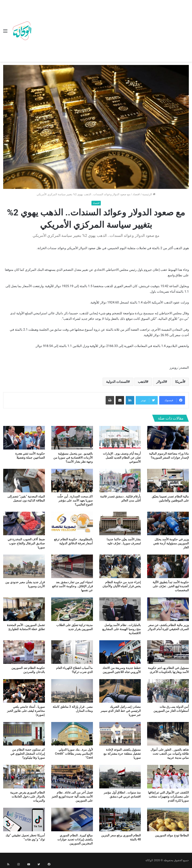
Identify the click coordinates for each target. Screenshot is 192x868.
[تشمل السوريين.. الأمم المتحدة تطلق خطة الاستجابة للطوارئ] (24, 609)
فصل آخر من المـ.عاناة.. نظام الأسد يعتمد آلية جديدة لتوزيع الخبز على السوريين (72, 796)
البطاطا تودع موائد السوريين (172, 835)
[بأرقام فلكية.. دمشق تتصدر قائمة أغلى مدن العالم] (120, 481)
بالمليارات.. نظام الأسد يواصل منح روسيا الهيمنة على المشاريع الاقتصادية (122, 629)
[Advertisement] (111, 32)
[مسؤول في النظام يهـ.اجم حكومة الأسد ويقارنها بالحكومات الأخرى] (168, 652)
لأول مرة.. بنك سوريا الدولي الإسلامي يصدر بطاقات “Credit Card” (74, 754)
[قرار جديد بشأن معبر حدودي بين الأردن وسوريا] (24, 566)
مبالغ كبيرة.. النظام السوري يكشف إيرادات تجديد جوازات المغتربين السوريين (75, 839)
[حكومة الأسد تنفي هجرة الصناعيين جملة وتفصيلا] (24, 438)
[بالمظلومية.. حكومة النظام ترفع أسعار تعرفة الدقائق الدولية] (72, 523)
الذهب (142, 382)
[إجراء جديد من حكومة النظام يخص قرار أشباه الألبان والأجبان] (120, 566)
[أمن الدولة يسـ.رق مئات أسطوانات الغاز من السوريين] (168, 691)
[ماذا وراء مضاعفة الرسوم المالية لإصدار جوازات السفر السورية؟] (168, 438)
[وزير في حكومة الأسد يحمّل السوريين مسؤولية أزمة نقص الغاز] (168, 523)
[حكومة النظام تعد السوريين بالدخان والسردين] (24, 652)
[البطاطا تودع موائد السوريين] (168, 820)
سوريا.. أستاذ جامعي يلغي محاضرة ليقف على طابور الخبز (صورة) (26, 711)
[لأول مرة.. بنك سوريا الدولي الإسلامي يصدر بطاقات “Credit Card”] (72, 734)
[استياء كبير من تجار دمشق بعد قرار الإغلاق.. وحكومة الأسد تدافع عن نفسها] (72, 566)
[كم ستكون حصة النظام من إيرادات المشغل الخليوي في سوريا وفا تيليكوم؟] (24, 734)
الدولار (161, 382)
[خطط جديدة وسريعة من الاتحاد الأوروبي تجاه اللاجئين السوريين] (120, 652)
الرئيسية (149, 194)
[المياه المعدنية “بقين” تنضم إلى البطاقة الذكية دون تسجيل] (24, 481)
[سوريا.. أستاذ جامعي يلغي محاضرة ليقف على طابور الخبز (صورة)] (24, 691)
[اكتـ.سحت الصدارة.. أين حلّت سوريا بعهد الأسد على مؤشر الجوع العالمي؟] (72, 481)
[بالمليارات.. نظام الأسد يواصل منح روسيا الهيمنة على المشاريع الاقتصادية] (120, 609)
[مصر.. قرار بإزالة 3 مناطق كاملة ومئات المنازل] (72, 691)
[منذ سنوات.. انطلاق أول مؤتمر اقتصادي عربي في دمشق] (120, 777)
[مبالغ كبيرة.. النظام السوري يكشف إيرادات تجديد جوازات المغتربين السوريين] (72, 820)
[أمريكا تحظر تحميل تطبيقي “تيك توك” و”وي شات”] (24, 820)
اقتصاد (136, 194)
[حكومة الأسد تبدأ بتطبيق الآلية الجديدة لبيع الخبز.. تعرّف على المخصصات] (168, 566)
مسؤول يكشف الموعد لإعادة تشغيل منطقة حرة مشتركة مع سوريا (122, 754)
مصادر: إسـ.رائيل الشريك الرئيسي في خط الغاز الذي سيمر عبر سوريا (121, 711)
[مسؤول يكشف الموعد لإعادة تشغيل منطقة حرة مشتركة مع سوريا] (120, 734)
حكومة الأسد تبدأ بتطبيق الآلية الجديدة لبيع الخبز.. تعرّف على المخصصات (171, 586)
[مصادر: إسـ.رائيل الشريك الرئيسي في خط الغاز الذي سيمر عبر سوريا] (120, 691)
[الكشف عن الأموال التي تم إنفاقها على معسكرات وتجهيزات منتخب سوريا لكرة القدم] (168, 777)
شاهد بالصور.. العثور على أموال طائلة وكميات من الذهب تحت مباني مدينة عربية (170, 754)
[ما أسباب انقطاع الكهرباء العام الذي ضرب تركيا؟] (72, 652)
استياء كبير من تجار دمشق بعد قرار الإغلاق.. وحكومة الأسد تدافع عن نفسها (73, 586)
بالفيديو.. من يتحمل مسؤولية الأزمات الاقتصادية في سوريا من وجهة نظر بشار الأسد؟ (73, 458)
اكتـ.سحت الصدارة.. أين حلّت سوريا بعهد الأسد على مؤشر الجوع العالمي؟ (75, 500)
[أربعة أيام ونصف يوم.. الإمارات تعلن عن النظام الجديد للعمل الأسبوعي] (120, 438)
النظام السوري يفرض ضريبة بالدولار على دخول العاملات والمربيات (27, 796)
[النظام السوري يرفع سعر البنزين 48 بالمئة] (120, 820)
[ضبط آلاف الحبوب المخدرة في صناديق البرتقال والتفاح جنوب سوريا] (24, 523)
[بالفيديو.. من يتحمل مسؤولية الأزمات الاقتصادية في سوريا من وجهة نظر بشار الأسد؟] (72, 438)
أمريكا (179, 382)
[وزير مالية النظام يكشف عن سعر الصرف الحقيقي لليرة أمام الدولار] (168, 609)
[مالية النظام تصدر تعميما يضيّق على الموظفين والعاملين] (168, 481)
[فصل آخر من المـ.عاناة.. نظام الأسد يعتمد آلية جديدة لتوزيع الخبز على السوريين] (72, 777)
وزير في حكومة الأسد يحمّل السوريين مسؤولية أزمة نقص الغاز (171, 543)
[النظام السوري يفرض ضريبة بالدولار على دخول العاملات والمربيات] (24, 777)
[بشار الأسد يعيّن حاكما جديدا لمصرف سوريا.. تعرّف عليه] (120, 523)
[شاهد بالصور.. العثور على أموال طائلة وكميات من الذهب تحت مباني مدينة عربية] (168, 734)
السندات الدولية (117, 382)
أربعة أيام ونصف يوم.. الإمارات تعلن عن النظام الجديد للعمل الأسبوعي (122, 458)
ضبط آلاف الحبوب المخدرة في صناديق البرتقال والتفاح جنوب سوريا (26, 543)
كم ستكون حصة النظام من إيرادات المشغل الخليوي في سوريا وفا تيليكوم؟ (28, 754)
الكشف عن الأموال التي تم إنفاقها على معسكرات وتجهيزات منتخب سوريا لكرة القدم (168, 796)
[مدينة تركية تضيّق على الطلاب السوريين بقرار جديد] (72, 609)
